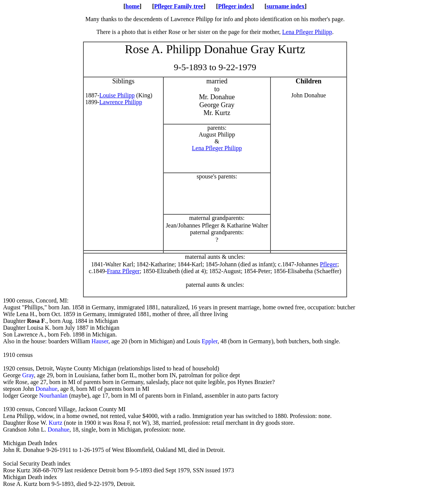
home (132, 6)
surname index (286, 6)
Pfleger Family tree (179, 6)
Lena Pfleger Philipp (307, 32)
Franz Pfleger (124, 271)
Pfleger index (235, 6)
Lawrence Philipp (121, 102)
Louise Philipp (117, 95)
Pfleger (329, 264)
